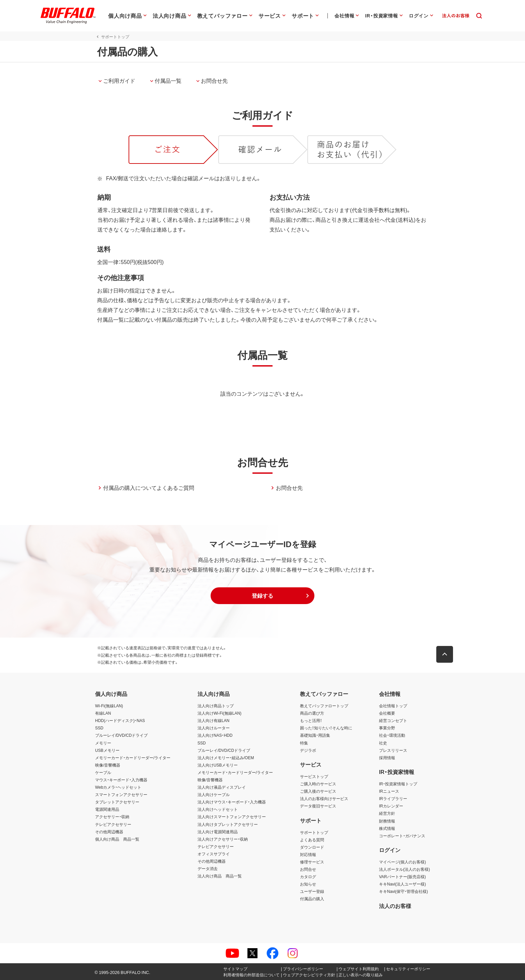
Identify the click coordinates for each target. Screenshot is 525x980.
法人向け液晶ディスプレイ (222, 787)
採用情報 (387, 758)
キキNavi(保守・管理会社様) (403, 891)
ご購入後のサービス (318, 791)
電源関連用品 (107, 809)
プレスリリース (393, 750)
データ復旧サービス (318, 806)
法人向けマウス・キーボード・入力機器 (232, 802)
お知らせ (308, 884)
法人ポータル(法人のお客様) (404, 869)
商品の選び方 (312, 713)
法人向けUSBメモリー (218, 765)
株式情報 (387, 828)
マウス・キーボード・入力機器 (121, 780)
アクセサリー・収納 (112, 816)
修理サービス (312, 862)
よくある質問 (312, 840)
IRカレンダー (391, 806)
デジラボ (308, 750)
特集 (304, 743)
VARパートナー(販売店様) (402, 876)
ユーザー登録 (312, 891)
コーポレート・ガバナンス (402, 836)
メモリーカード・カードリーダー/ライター (133, 758)
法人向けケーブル (214, 794)
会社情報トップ (393, 706)
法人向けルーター (214, 728)
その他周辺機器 (109, 832)
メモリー (103, 743)
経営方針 (387, 813)
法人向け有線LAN (213, 720)
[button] (262, 596)
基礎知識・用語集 (315, 735)
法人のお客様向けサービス (324, 798)
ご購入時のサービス (318, 784)
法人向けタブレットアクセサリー (228, 824)
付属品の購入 (312, 899)
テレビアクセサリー (113, 824)
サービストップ (314, 776)
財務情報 (387, 821)
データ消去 (208, 868)
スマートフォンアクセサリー (121, 794)
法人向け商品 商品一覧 (220, 876)
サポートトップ (314, 832)
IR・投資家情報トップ (398, 784)
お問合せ (308, 869)
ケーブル (103, 772)
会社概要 (387, 713)
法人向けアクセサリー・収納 (223, 839)
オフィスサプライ (214, 854)
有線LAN (103, 713)
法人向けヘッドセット (218, 809)
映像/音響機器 (108, 765)
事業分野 (387, 728)
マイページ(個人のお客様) (402, 862)
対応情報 (308, 854)
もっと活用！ (311, 720)
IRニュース (389, 791)
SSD (99, 728)
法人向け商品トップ (216, 706)
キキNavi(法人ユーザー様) (402, 884)
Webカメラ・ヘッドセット (118, 787)
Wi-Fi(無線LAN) (109, 706)
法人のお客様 (395, 906)
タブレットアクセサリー (117, 802)
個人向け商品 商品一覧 (117, 839)
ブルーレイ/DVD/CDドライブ (121, 735)
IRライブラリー (393, 798)
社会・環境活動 (392, 735)
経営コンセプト (393, 720)
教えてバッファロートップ (324, 706)
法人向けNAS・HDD (215, 735)
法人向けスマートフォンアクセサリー (232, 816)
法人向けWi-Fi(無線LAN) (219, 713)
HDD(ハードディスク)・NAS (120, 720)
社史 (383, 743)
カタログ (308, 876)
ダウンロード (312, 847)
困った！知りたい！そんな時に (326, 728)
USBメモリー (107, 750)
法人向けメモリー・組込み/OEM (226, 758)
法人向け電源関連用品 (218, 832)
